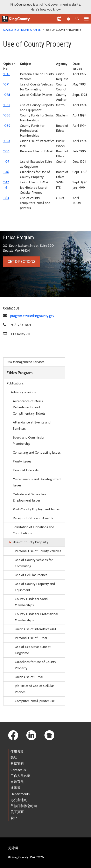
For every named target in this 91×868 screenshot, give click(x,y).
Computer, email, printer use (35, 701)
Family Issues (22, 461)
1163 (6, 198)
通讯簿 (15, 788)
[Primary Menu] (86, 19)
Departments (20, 794)
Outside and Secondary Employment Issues (29, 497)
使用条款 (17, 752)
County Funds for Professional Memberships (36, 617)
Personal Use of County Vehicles (38, 551)
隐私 (14, 758)
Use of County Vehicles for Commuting (34, 563)
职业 (14, 818)
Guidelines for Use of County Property (35, 665)
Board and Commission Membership (29, 441)
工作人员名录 (20, 776)
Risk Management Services (26, 362)
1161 (6, 188)
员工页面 (17, 812)
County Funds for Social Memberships (32, 602)
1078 (7, 95)
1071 (6, 84)
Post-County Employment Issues (36, 509)
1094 (7, 141)
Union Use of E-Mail (29, 677)
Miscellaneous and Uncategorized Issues (37, 482)
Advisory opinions (23, 392)
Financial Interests (26, 470)
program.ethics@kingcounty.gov (32, 316)
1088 (7, 115)
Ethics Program (20, 373)
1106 (6, 151)
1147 (6, 182)
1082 (7, 105)
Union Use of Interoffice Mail (35, 629)
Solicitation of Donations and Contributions (33, 530)
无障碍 (13, 848)
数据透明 (17, 764)
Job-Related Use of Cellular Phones (34, 689)
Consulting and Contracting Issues (37, 452)
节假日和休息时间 (24, 806)
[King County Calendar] (59, 19)
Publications (15, 383)
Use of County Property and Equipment (35, 587)
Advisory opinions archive (22, 30)
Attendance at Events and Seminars (32, 425)
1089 (7, 126)
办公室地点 (19, 800)
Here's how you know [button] (46, 9)
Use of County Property (31, 542)
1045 (7, 74)
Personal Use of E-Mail (31, 638)
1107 (6, 162)
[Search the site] (77, 19)
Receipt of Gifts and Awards (33, 518)
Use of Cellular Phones (31, 575)
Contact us (18, 770)
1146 (6, 172)
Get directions (21, 262)
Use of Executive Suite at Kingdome (33, 650)
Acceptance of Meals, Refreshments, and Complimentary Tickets (29, 407)
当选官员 (17, 782)
